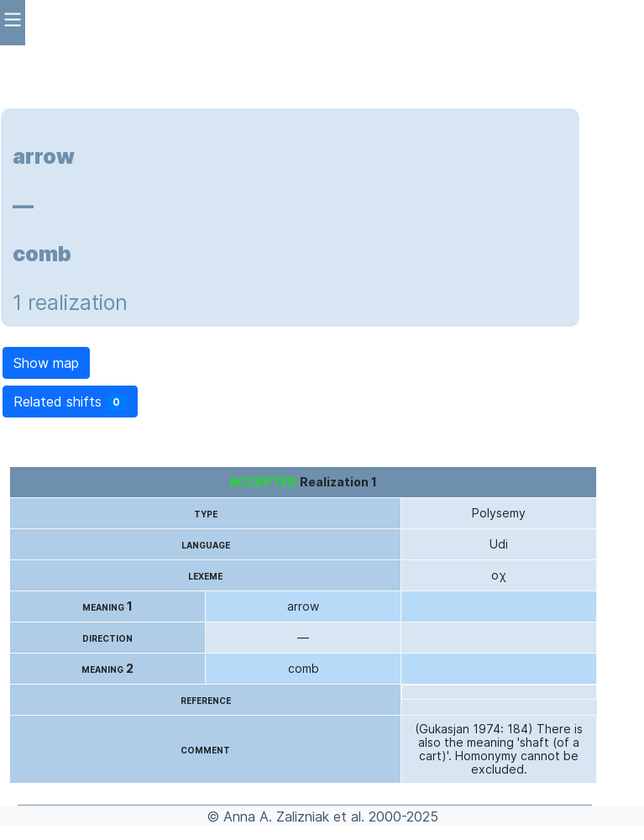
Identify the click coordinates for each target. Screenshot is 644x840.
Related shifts (70, 402)
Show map (46, 363)
